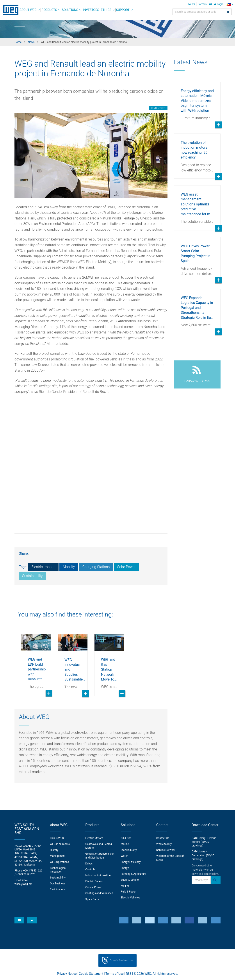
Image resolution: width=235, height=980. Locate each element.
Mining (125, 886)
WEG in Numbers (60, 844)
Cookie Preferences (122, 960)
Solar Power (126, 567)
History (54, 850)
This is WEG (57, 838)
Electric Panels (94, 881)
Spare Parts (92, 899)
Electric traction (43, 567)
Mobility (69, 567)
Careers (202, 4)
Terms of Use (115, 974)
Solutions (70, 10)
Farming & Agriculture (133, 874)
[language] (230, 4)
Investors (91, 10)
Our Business (58, 884)
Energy (125, 868)
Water (124, 856)
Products (49, 10)
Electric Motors (94, 838)
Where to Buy (164, 844)
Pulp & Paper (128, 892)
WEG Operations (60, 862)
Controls (90, 870)
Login (219, 4)
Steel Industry (129, 850)
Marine (125, 844)
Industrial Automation (98, 875)
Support (123, 10)
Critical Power (93, 887)
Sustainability (32, 576)
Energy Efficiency (131, 862)
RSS (129, 974)
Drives (89, 864)
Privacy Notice (67, 974)
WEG (9, 10)
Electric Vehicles (130, 898)
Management (58, 856)
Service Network (166, 850)
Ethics (106, 10)
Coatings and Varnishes (99, 893)
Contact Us (163, 838)
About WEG (28, 10)
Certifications (58, 889)
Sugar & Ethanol (130, 880)
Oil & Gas (126, 838)
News (192, 4)
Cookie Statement (91, 974)
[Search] (228, 12)
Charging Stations (96, 567)
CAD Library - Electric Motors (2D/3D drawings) (204, 842)
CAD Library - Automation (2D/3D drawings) (203, 855)
